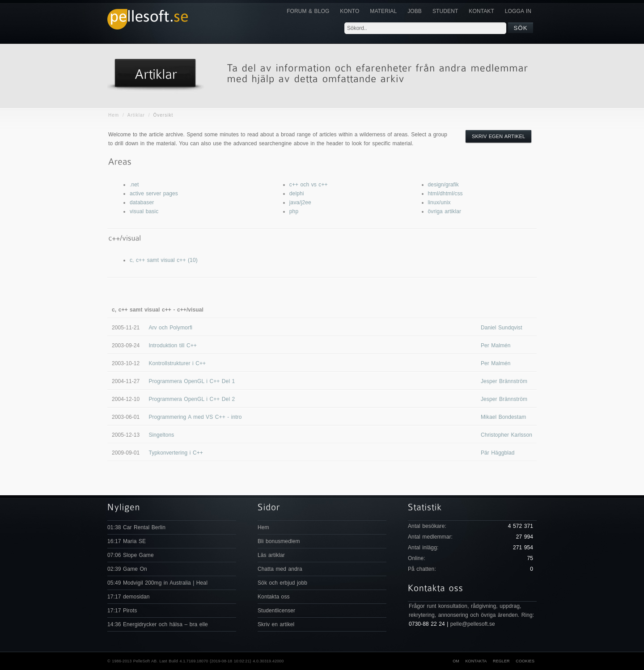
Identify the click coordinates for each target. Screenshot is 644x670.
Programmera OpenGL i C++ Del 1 (192, 381)
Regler (501, 661)
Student (445, 11)
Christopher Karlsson (506, 435)
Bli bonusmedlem (279, 541)
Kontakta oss (274, 597)
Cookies (525, 661)
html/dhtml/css (445, 194)
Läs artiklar (271, 555)
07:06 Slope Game (131, 555)
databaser (142, 202)
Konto (350, 11)
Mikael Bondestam (503, 417)
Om (456, 661)
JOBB (415, 11)
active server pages (154, 194)
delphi (297, 194)
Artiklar (136, 115)
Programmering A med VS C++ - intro (195, 417)
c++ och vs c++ (309, 185)
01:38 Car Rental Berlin (136, 527)
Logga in (518, 11)
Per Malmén (496, 346)
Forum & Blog (308, 11)
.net (134, 185)
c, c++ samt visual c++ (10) (164, 260)
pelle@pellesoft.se (473, 624)
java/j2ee (300, 202)
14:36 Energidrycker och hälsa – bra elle (158, 624)
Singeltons (161, 435)
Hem (114, 115)
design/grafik (443, 185)
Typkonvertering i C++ (176, 453)
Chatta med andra (280, 569)
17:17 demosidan (129, 597)
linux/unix (439, 202)
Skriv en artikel (276, 624)
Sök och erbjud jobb (282, 583)
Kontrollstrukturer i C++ (177, 363)
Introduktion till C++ (173, 346)
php (294, 211)
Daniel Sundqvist (502, 328)
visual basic (144, 211)
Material (383, 11)
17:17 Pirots (122, 611)
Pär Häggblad (498, 453)
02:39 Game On (127, 569)
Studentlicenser (276, 611)
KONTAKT (481, 11)
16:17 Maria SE (127, 541)
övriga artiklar (445, 211)
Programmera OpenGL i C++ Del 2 (192, 399)
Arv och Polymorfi (170, 328)
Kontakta (476, 661)
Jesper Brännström (504, 381)
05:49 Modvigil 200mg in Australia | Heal (157, 583)
